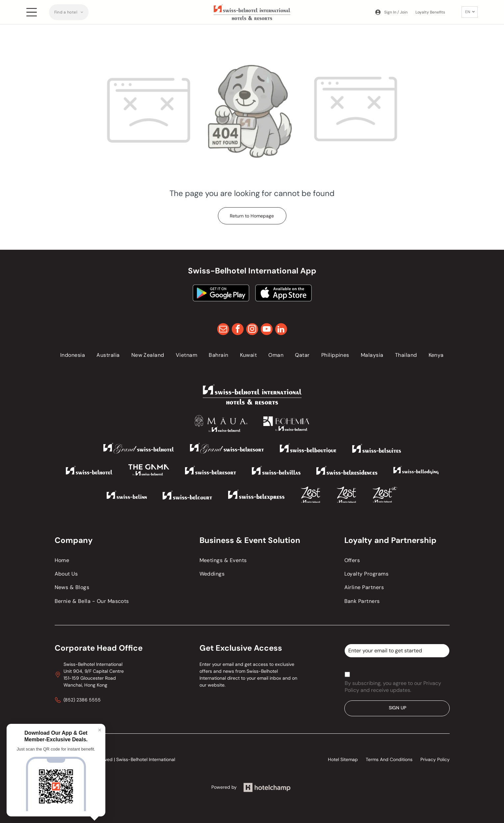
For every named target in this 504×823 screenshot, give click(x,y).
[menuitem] (69, 12)
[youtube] (267, 330)
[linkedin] (281, 330)
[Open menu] (32, 12)
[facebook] (238, 330)
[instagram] (252, 330)
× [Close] (100, 730)
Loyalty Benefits (430, 12)
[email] (223, 330)
